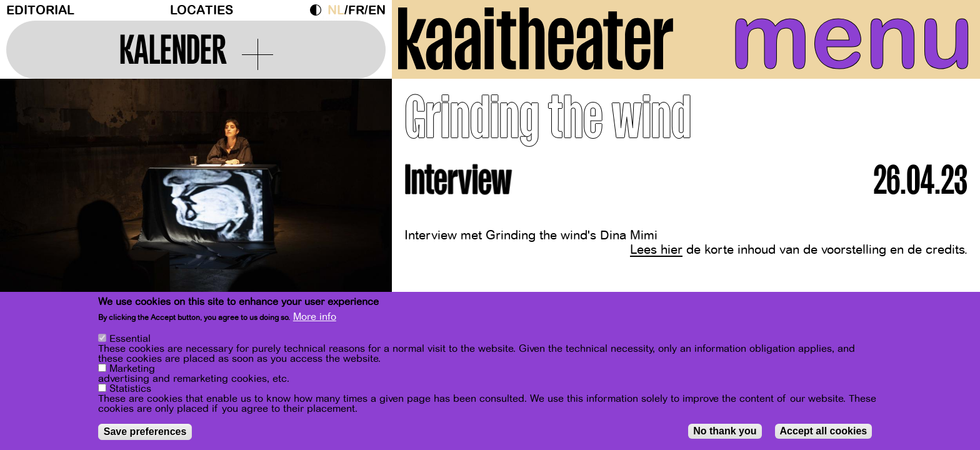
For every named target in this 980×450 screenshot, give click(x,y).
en (377, 10)
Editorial (40, 10)
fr (356, 10)
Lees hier (656, 250)
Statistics (130, 390)
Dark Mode (319, 10)
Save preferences (145, 433)
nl (336, 10)
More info (315, 318)
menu (852, 37)
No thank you (725, 432)
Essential (130, 340)
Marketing (132, 370)
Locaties (202, 10)
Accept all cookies (824, 432)
